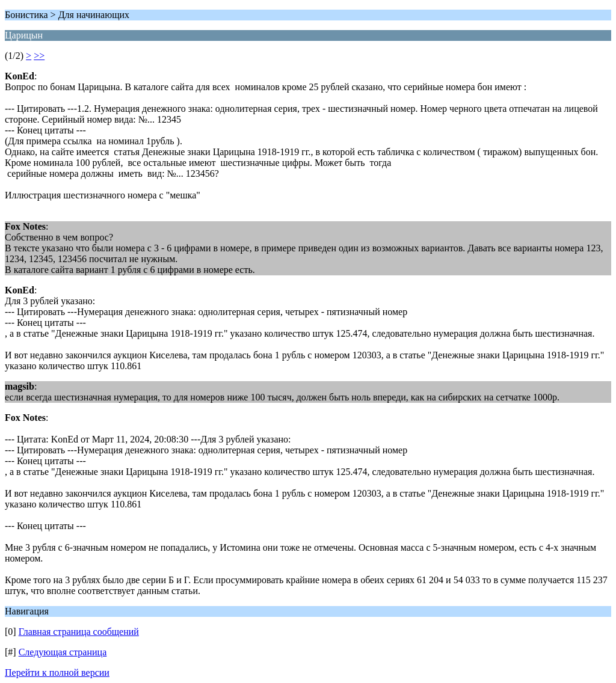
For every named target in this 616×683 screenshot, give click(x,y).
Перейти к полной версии (57, 672)
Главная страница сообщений (79, 632)
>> (39, 56)
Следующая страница (63, 652)
